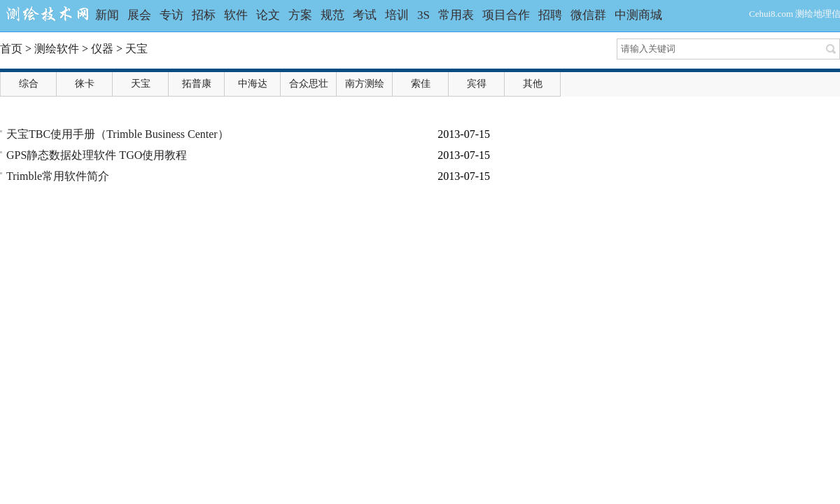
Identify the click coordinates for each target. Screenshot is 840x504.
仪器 (102, 49)
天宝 (136, 49)
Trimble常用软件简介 (58, 176)
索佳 (421, 84)
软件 (236, 15)
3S (423, 15)
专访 (171, 15)
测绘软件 (57, 49)
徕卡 (85, 84)
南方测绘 (365, 84)
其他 (533, 84)
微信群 (588, 15)
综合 (29, 84)
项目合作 (506, 15)
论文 (268, 15)
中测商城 (638, 15)
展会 (139, 15)
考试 (365, 15)
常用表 (456, 15)
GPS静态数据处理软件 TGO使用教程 (97, 155)
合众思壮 (309, 84)
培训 (397, 15)
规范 (332, 15)
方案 (300, 15)
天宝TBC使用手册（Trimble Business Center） (118, 134)
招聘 (550, 15)
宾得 (477, 84)
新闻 (107, 15)
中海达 (253, 84)
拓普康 (197, 84)
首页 (11, 49)
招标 (204, 15)
